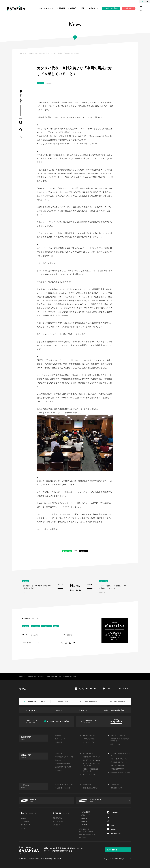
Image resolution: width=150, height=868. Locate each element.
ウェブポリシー (83, 837)
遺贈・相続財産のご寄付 (91, 788)
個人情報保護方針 (84, 829)
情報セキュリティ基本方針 (86, 832)
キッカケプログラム (89, 774)
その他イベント (57, 825)
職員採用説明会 (57, 818)
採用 (83, 8)
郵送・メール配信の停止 (117, 702)
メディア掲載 (104, 581)
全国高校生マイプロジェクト (92, 757)
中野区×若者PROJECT (117, 769)
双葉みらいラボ (60, 760)
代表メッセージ (60, 739)
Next (90, 585)
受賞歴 (56, 626)
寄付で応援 (129, 8)
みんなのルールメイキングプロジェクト (91, 765)
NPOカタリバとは (47, 8)
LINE (21, 122)
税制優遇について (116, 788)
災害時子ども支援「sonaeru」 (92, 760)
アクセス (109, 689)
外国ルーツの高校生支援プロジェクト (91, 770)
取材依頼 (84, 818)
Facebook (21, 130)
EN (147, 1)
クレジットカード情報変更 (89, 702)
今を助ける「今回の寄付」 (64, 788)
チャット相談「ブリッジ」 (119, 759)
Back (60, 585)
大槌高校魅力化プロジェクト (64, 757)
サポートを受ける (112, 8)
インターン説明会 (58, 821)
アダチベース (59, 770)
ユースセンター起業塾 (118, 766)
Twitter (21, 137)
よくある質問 (86, 812)
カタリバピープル (88, 742)
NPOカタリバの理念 (89, 736)
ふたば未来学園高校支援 (63, 764)
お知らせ (40, 83)
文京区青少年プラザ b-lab (63, 767)
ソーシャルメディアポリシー (87, 835)
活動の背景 (59, 742)
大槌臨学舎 (59, 754)
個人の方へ (33, 710)
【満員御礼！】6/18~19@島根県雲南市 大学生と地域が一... (37, 587)
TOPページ (23, 53)
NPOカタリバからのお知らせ (37, 53)
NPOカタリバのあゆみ (118, 736)
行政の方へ (83, 710)
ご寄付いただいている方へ (36, 702)
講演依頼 (84, 821)
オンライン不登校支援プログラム (120, 755)
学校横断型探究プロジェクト (120, 762)
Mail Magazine (74, 643)
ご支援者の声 (115, 784)
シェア (75, 551)
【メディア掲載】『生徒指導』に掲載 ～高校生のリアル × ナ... (113, 587)
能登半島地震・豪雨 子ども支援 (121, 772)
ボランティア (86, 815)
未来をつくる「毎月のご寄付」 (65, 784)
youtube (91, 689)
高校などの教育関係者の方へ (114, 710)
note (87, 689)
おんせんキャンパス (89, 754)
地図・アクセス (115, 744)
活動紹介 (73, 8)
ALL (141, 9)
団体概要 (62, 8)
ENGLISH (125, 689)
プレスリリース (46, 626)
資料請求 (84, 825)
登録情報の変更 (63, 702)
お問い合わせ (94, 8)
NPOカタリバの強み (89, 739)
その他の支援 (87, 784)
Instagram (70, 643)
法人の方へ (58, 710)
